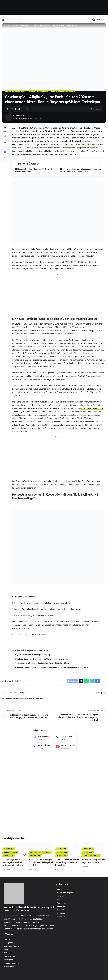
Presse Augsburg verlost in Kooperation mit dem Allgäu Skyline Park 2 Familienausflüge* (81, 171)
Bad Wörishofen (69, 91)
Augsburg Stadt (11, 854)
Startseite (7, 26)
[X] (65, 739)
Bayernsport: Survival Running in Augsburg (34, 655)
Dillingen (47, 854)
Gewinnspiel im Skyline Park (84, 145)
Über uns (62, 885)
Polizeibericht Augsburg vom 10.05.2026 (33, 651)
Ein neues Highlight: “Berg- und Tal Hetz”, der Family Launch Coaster (35, 171)
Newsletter (55, 91)
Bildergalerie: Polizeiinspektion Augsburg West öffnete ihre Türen (44, 664)
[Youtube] (65, 748)
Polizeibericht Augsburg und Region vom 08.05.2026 (92, 864)
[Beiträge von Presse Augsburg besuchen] (9, 118)
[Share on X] (19, 109)
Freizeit (17, 91)
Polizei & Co (35, 854)
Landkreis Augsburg (91, 857)
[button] (4, 20)
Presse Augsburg (20, 116)
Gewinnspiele (28, 91)
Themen (9, 935)
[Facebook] (101, 694)
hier (43, 625)
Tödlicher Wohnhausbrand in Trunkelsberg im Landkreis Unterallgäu (67, 864)
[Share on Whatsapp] (85, 682)
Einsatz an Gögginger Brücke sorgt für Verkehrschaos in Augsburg (44, 659)
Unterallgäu (42, 91)
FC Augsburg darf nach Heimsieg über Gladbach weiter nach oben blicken (13, 864)
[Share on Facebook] (15, 109)
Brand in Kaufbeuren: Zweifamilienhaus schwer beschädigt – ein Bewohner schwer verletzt (55, 668)
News (8, 91)
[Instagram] (104, 694)
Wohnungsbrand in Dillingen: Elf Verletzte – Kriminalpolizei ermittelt (39, 864)
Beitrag (79, 610)
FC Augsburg (9, 850)
